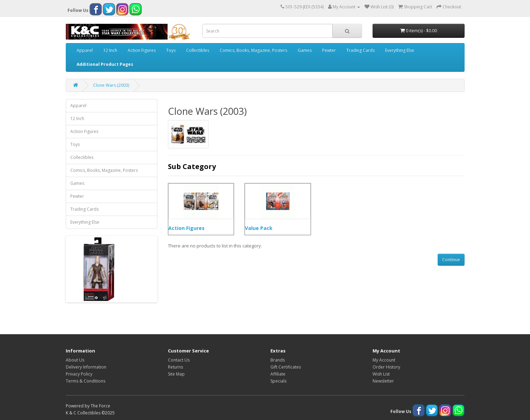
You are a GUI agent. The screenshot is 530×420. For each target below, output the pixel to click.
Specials (278, 381)
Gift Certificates (286, 367)
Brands (278, 360)
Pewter (329, 50)
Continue (451, 260)
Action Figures (142, 50)
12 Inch (110, 50)
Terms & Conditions (86, 381)
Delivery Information (86, 367)
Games (305, 50)
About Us (75, 360)
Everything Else (400, 50)
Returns (175, 367)
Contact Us (179, 360)
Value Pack (259, 228)
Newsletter (383, 381)
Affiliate (278, 374)
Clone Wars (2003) (111, 85)
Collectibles (198, 50)
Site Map (176, 374)
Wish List (381, 374)
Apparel (85, 50)
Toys (171, 50)
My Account (384, 360)
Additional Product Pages (105, 64)
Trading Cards (361, 50)
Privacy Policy (79, 374)
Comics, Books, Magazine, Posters (253, 50)
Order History (386, 367)
